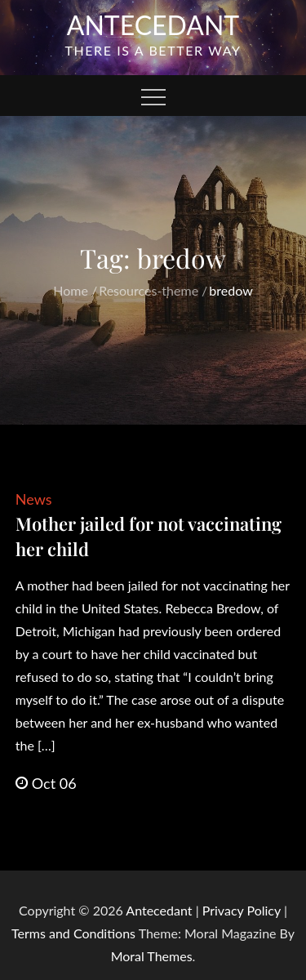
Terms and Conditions (75, 933)
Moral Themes (152, 956)
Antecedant (153, 25)
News (34, 499)
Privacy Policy (242, 910)
